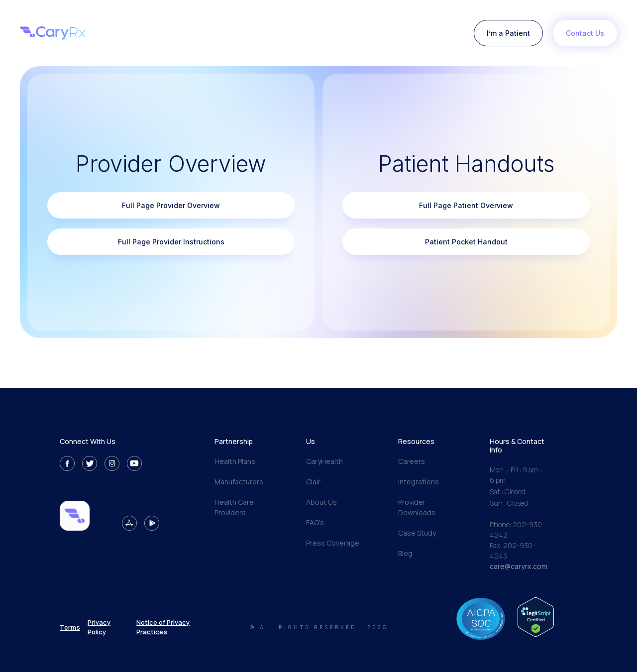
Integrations (419, 482)
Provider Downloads (417, 507)
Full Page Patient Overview (466, 205)
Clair (313, 482)
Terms (70, 627)
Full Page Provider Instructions (171, 242)
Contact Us (585, 33)
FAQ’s (315, 522)
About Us (321, 502)
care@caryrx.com (519, 566)
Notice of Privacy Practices (163, 627)
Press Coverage (333, 543)
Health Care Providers (234, 507)
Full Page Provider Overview (171, 205)
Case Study (417, 533)
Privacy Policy (99, 627)
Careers (412, 461)
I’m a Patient (508, 33)
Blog (405, 553)
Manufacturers (239, 482)
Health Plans (235, 461)
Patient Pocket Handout (466, 242)
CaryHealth (324, 461)
